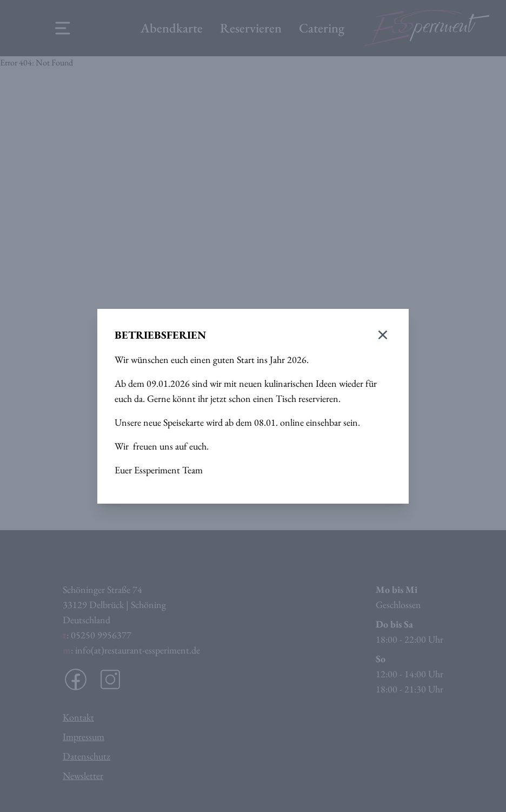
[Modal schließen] (383, 335)
